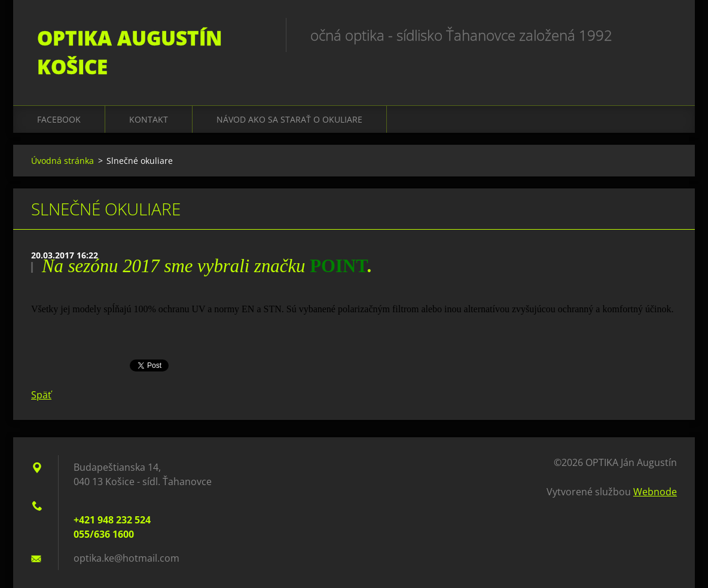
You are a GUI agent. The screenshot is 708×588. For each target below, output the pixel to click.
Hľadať (664, 35)
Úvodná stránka (62, 161)
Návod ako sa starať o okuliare (289, 119)
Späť (41, 395)
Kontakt (149, 119)
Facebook (59, 119)
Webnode (655, 492)
